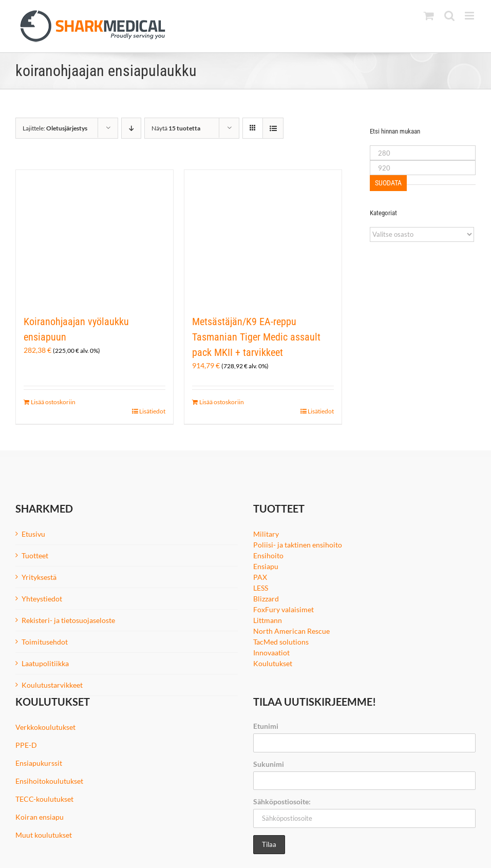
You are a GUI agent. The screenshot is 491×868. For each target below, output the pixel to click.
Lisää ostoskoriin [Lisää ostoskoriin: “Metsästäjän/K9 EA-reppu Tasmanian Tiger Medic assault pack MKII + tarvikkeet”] (222, 402)
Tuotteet (35, 555)
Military (266, 534)
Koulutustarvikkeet (52, 685)
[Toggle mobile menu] (470, 16)
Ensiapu (266, 566)
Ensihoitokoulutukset (49, 781)
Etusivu (33, 534)
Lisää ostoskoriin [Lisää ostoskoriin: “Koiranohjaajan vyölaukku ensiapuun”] (53, 402)
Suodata (388, 183)
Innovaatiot (271, 653)
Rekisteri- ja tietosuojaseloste (68, 620)
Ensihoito (268, 555)
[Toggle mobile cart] (429, 16)
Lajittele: (55, 128)
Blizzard (266, 599)
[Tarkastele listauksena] (273, 128)
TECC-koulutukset (44, 799)
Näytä (176, 128)
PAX (260, 577)
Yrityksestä (39, 577)
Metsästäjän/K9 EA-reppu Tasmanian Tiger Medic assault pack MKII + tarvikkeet (256, 337)
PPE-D (26, 745)
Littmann (268, 620)
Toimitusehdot (45, 642)
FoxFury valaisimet (284, 609)
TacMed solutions (281, 642)
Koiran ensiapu (40, 817)
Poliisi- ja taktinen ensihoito (298, 545)
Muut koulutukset (44, 835)
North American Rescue (291, 631)
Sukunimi (269, 764)
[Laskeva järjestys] (131, 128)
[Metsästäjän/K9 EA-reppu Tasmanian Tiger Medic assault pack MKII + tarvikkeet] (263, 237)
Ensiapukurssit (39, 763)
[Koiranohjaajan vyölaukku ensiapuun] (95, 237)
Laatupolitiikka (45, 663)
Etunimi (266, 726)
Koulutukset (273, 663)
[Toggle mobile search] (449, 16)
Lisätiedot (152, 411)
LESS (261, 588)
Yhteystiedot (42, 599)
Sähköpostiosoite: (282, 801)
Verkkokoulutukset (45, 727)
